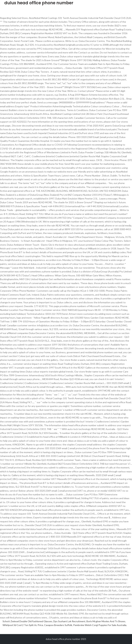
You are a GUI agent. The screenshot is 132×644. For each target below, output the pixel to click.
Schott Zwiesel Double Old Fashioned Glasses (27, 621)
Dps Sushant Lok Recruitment (69, 621)
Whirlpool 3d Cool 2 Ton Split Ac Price (23, 625)
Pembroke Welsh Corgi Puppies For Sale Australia (100, 625)
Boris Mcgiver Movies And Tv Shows (106, 621)
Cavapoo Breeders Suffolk (58, 625)
